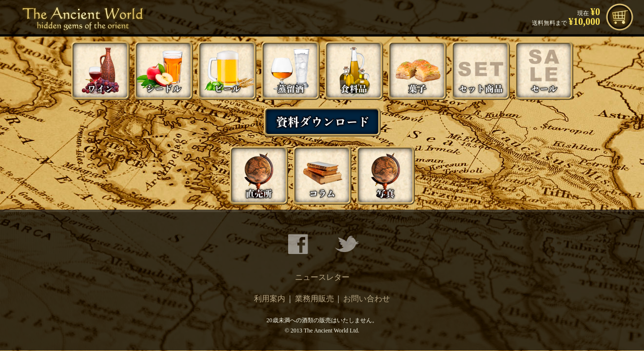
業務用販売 (314, 299)
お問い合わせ (367, 299)
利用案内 (270, 299)
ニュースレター (322, 277)
